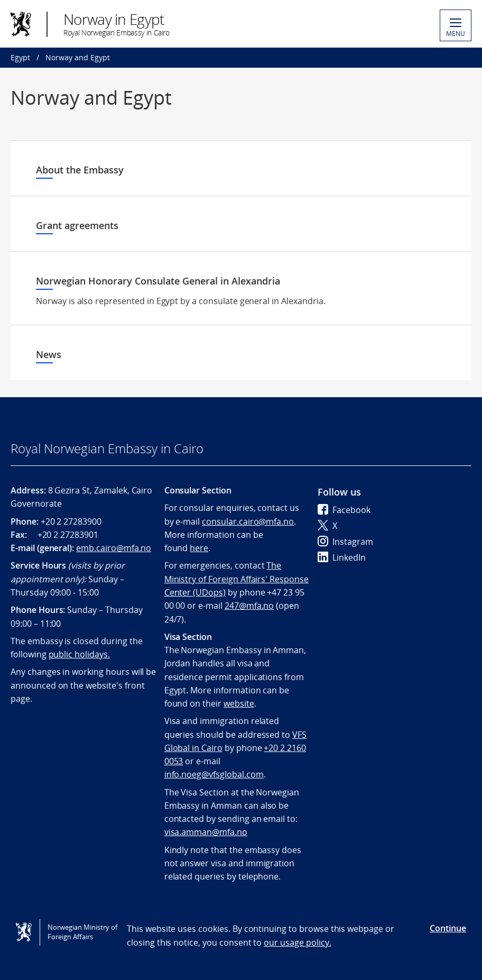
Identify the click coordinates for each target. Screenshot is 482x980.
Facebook (344, 510)
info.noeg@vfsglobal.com (214, 774)
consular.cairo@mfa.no (248, 521)
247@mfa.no (249, 606)
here (199, 548)
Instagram (345, 542)
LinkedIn (342, 557)
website (239, 703)
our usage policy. (297, 942)
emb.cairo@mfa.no (114, 548)
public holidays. (79, 654)
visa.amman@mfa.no (206, 832)
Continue (448, 928)
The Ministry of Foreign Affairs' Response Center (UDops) (237, 579)
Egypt (20, 57)
